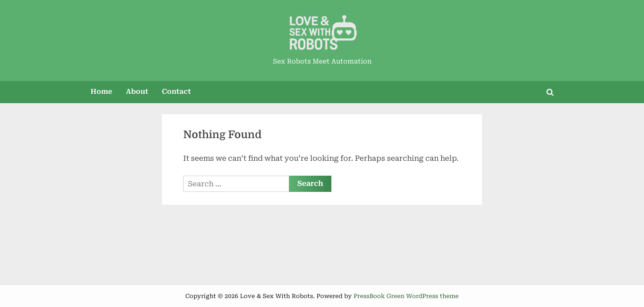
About (137, 91)
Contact (176, 91)
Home (101, 91)
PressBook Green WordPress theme (406, 296)
